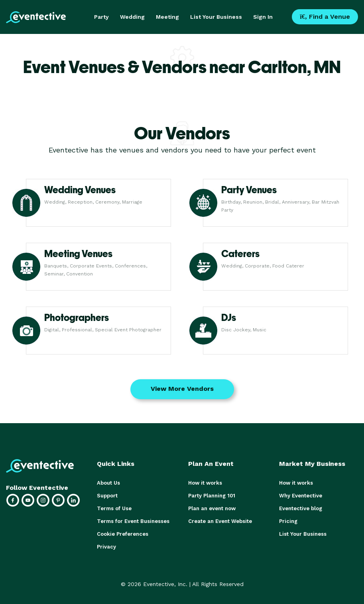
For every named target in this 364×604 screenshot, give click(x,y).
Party (101, 17)
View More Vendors (182, 389)
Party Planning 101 (212, 496)
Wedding (132, 17)
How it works (205, 483)
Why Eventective (301, 496)
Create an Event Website (220, 521)
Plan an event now (212, 508)
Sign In (263, 17)
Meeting (167, 17)
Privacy (106, 547)
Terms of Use (114, 508)
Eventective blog (301, 508)
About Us (108, 483)
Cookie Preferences (123, 534)
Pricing (288, 521)
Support (107, 496)
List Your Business (216, 17)
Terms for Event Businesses (133, 521)
